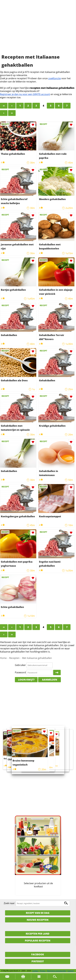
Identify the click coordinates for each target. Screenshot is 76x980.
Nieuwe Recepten (38, 920)
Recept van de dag (38, 913)
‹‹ (4, 106)
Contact (35, 971)
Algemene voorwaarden (56, 971)
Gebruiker (20, 665)
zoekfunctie (55, 78)
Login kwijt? (26, 680)
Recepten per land (38, 934)
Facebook (38, 954)
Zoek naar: (9, 903)
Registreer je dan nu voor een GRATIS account (25, 94)
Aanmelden (50, 680)
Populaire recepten (38, 941)
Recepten (14, 658)
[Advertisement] (38, 30)
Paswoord (20, 672)
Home (3, 658)
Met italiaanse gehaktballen (37, 658)
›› (12, 113)
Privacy (43, 971)
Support (71, 971)
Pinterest (38, 961)
